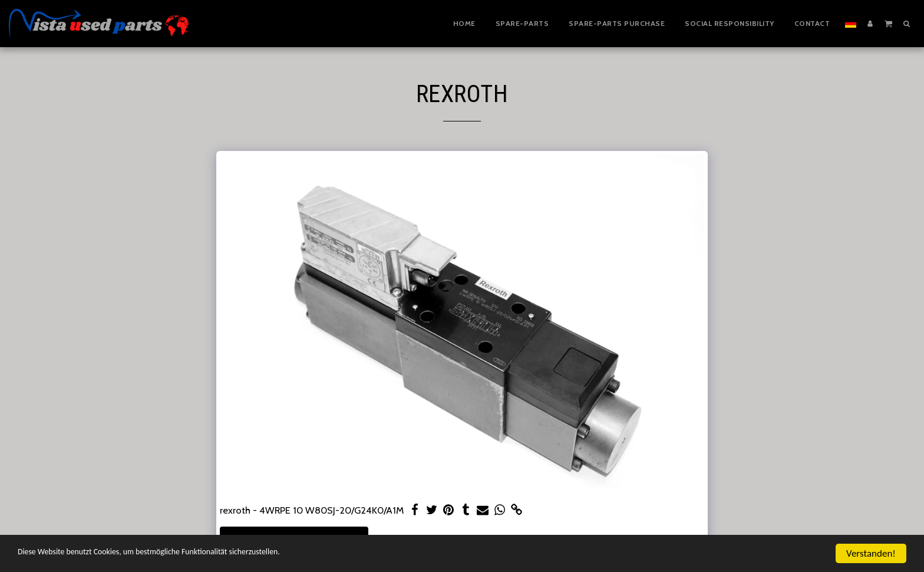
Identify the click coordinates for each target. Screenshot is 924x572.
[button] (888, 23)
